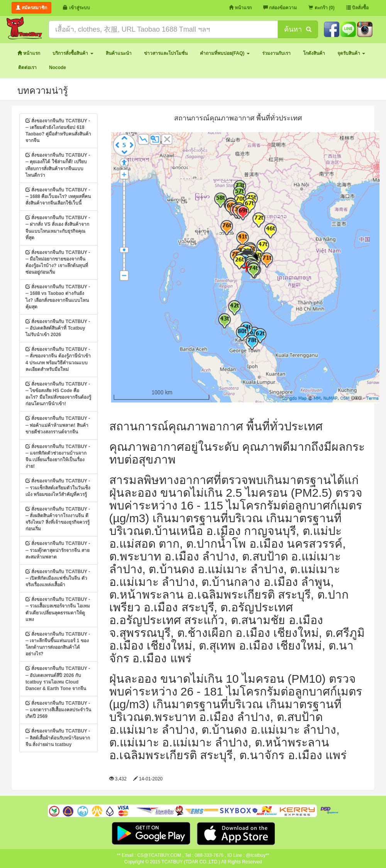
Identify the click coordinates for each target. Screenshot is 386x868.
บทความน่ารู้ (43, 91)
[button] (73, 53)
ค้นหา (298, 29)
